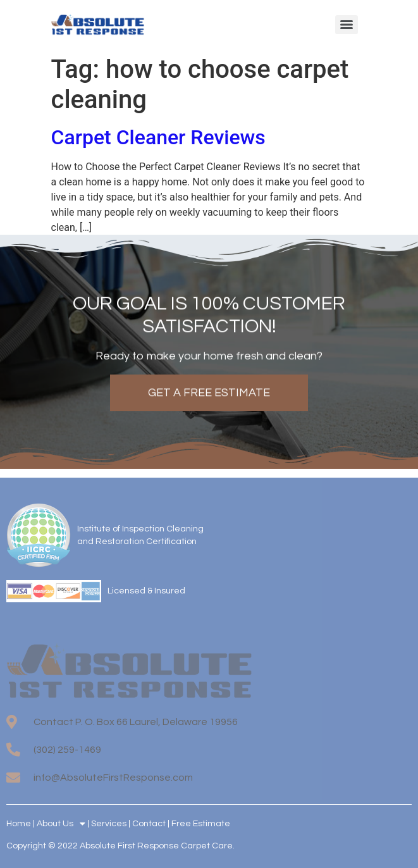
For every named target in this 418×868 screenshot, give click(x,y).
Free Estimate (201, 824)
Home (19, 824)
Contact (149, 824)
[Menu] (347, 25)
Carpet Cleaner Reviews (158, 137)
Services (109, 824)
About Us (61, 824)
